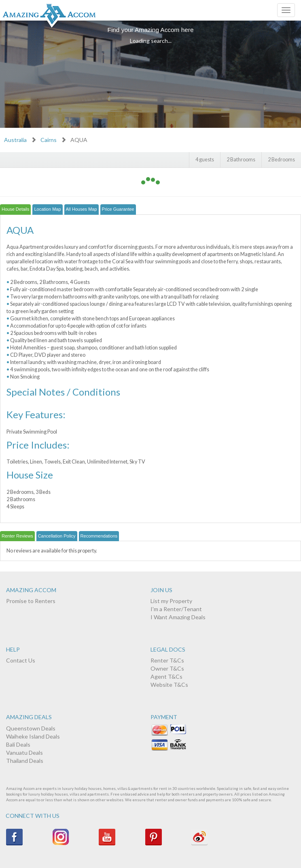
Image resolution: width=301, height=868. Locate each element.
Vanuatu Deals (24, 753)
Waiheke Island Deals (33, 736)
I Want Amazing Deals (178, 617)
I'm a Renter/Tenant (176, 609)
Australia (15, 140)
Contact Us (21, 660)
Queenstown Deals (31, 728)
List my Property (171, 601)
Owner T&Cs (167, 668)
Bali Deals (18, 744)
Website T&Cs (169, 685)
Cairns (49, 140)
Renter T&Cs (167, 660)
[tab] (15, 210)
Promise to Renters (31, 601)
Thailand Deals (25, 761)
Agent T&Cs (166, 676)
